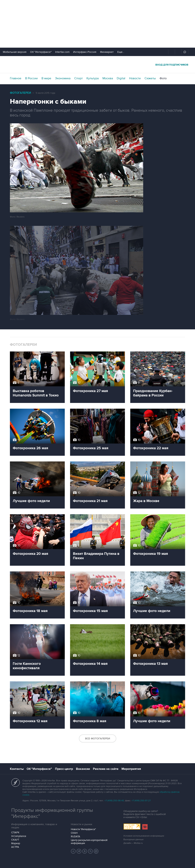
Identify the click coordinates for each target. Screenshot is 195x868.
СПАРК (15, 833)
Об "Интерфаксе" (41, 52)
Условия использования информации (144, 836)
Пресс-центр (64, 769)
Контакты (17, 769)
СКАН (74, 833)
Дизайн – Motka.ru (133, 843)
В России (31, 78)
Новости (135, 78)
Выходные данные (133, 840)
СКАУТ (15, 840)
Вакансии (83, 769)
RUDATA (76, 837)
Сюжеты (150, 78)
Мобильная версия (15, 52)
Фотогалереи (20, 93)
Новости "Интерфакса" (83, 829)
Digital (121, 78)
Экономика (63, 78)
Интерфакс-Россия (85, 52)
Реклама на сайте (106, 769)
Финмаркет (107, 52)
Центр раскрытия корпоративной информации (89, 842)
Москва (108, 78)
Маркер (16, 843)
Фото (163, 78)
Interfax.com (62, 52)
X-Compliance (19, 836)
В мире (46, 78)
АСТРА (15, 847)
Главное (16, 78)
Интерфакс (97, 65)
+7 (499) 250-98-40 (114, 801)
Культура (93, 78)
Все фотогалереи (98, 738)
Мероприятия (131, 769)
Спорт (78, 78)
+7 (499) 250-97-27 (141, 801)
